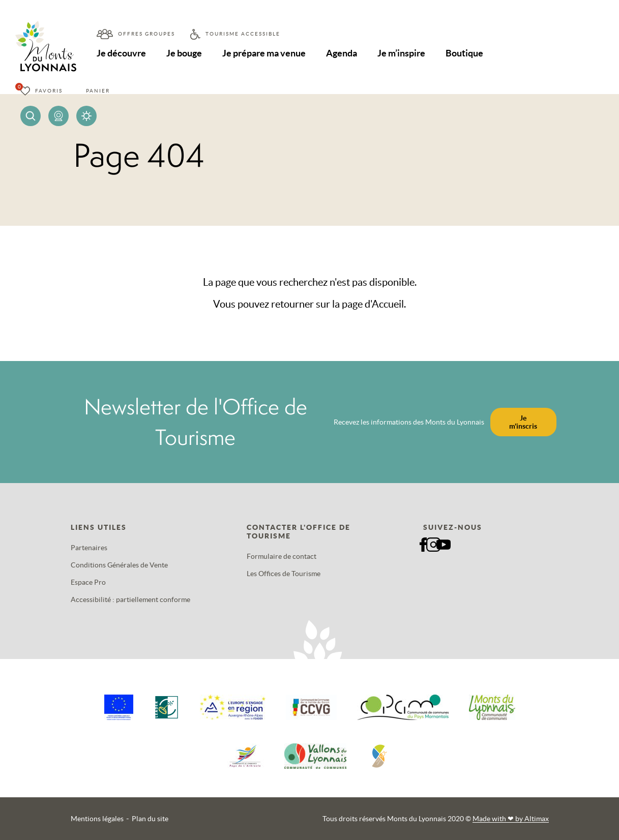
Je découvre (121, 53)
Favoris (49, 91)
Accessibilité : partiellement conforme (130, 599)
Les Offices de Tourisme (284, 574)
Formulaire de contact (282, 556)
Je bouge (184, 53)
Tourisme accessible (243, 34)
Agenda (342, 53)
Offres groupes (146, 34)
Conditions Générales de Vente (119, 565)
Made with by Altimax (511, 819)
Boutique (464, 53)
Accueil (388, 304)
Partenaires (89, 548)
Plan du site (150, 819)
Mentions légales (97, 819)
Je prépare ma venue (264, 53)
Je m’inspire (401, 53)
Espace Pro (88, 582)
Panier (98, 91)
